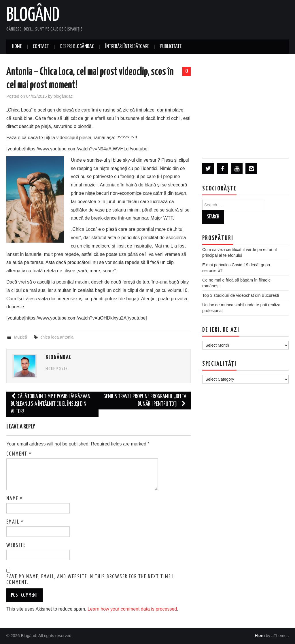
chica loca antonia (57, 337)
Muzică (20, 337)
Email (15, 522)
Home (17, 47)
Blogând (33, 16)
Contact (41, 47)
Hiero (260, 636)
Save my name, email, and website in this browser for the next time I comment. (90, 580)
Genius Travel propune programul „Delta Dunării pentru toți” (145, 400)
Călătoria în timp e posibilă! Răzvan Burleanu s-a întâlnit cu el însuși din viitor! (51, 404)
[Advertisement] (245, 106)
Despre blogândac (77, 47)
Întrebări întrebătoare (127, 47)
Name (15, 499)
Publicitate (171, 47)
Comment (19, 454)
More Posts (57, 369)
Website (16, 545)
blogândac (63, 96)
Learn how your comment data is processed (132, 609)
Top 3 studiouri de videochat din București (241, 295)
